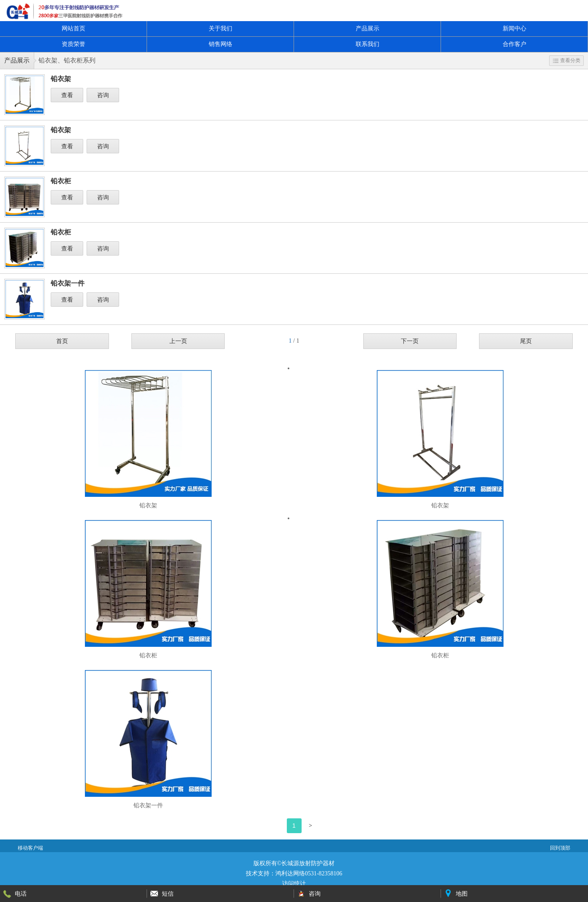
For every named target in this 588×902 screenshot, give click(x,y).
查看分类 (567, 60)
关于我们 (220, 29)
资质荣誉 (73, 44)
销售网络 (220, 44)
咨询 (103, 95)
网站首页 (73, 29)
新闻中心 (514, 29)
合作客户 (514, 44)
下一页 (410, 341)
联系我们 (367, 44)
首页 (62, 341)
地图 (462, 894)
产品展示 (367, 29)
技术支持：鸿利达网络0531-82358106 (294, 873)
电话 (21, 894)
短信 (168, 894)
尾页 (526, 341)
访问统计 (294, 884)
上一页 (178, 341)
